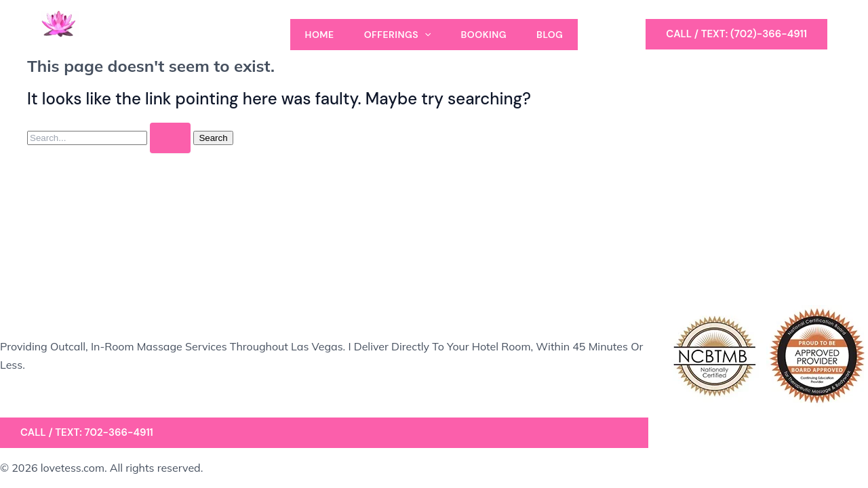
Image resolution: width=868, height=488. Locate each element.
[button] (736, 34)
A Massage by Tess (115, 47)
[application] (425, 35)
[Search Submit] (170, 138)
